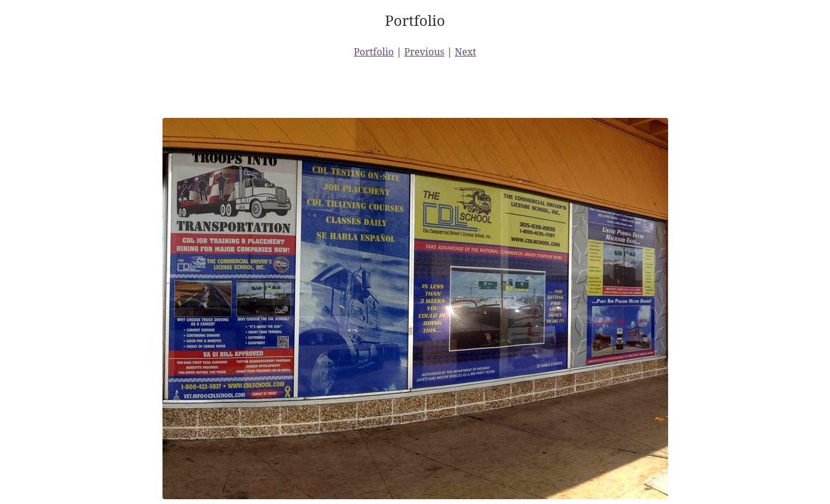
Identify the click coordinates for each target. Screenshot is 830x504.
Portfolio (374, 52)
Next (466, 52)
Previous (425, 52)
